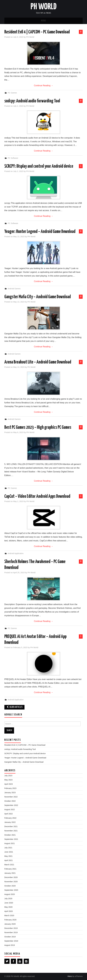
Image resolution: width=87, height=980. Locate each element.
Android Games (14, 289)
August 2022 (10, 809)
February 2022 (10, 818)
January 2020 (10, 924)
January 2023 (10, 793)
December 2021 (11, 826)
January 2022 (10, 822)
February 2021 (10, 869)
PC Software (13, 158)
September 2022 (11, 805)
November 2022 (11, 797)
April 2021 (9, 860)
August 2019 (10, 945)
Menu (44, 21)
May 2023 (8, 780)
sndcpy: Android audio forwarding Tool (32, 101)
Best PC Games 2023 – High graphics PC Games (38, 427)
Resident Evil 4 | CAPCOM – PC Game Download (37, 32)
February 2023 (10, 788)
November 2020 (11, 882)
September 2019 (11, 941)
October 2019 (10, 937)
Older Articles (14, 707)
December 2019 (11, 928)
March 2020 (9, 915)
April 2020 (9, 911)
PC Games (12, 93)
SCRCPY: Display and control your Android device (39, 166)
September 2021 (11, 839)
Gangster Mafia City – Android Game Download (38, 297)
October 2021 (10, 835)
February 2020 (10, 920)
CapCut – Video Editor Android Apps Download (37, 496)
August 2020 (10, 894)
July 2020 (8, 899)
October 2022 (10, 801)
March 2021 (9, 865)
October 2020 (10, 886)
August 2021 (10, 843)
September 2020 (11, 890)
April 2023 (9, 784)
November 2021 (11, 831)
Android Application (16, 553)
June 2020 (9, 903)
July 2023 (8, 776)
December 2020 (11, 877)
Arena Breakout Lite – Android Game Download (38, 362)
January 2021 (10, 873)
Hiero (70, 976)
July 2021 (8, 848)
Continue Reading (43, 86)
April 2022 (9, 814)
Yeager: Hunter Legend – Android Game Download (40, 232)
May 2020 (8, 907)
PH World (43, 7)
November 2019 (11, 932)
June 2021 (9, 852)
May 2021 (8, 856)
